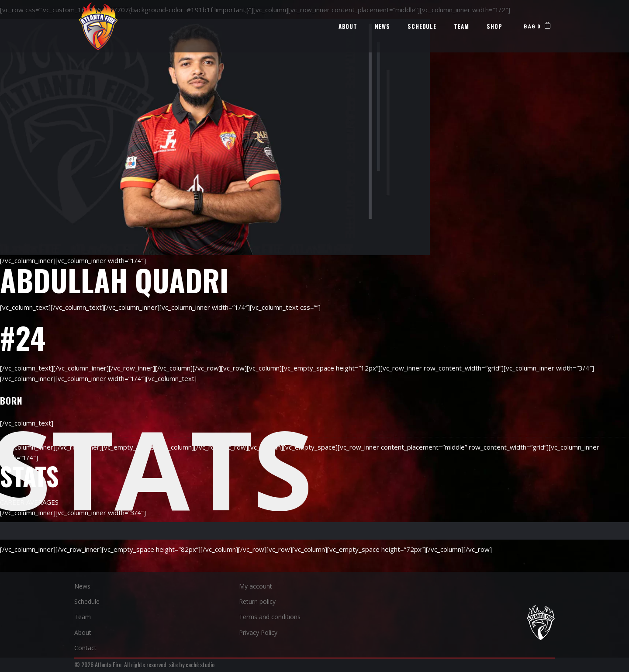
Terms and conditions (270, 617)
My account (256, 586)
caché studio (200, 664)
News (82, 586)
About (83, 632)
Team (83, 617)
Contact (85, 648)
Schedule (87, 601)
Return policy (257, 601)
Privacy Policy (258, 632)
